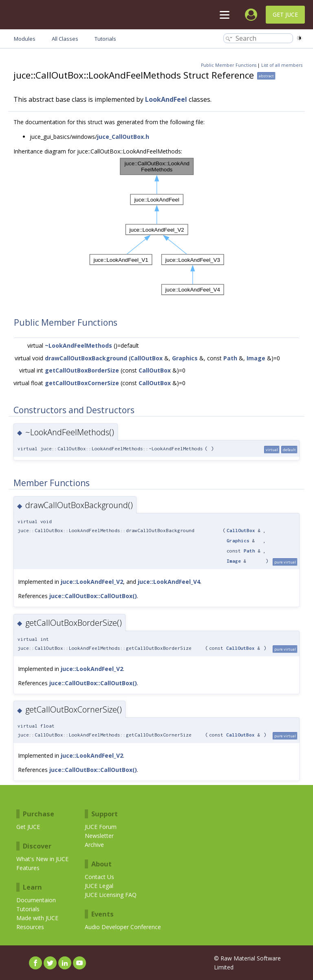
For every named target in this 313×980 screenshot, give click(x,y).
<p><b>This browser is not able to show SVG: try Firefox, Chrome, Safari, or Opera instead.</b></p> (157, 227)
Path (230, 358)
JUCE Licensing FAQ (111, 895)
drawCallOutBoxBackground (86, 358)
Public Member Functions (229, 65)
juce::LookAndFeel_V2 (92, 582)
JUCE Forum (101, 827)
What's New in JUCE (42, 859)
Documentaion (36, 900)
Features (28, 868)
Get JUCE (285, 14)
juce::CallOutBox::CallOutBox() (93, 596)
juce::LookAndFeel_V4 (169, 582)
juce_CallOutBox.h (123, 137)
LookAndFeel (166, 99)
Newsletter (99, 836)
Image (256, 358)
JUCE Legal (99, 886)
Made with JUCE (37, 918)
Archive (94, 845)
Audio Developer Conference (123, 927)
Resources (30, 927)
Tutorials (28, 909)
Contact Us (99, 877)
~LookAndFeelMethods (78, 345)
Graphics (185, 358)
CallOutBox (147, 358)
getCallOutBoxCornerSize (82, 383)
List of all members (282, 65)
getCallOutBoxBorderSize (82, 370)
